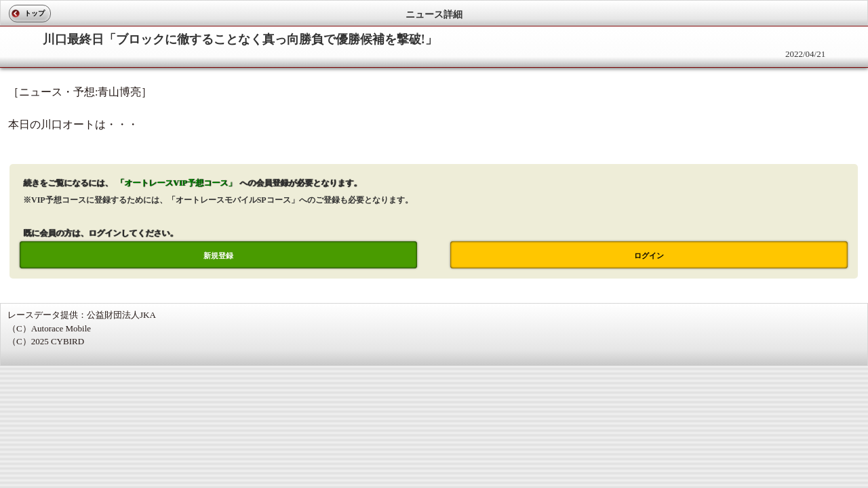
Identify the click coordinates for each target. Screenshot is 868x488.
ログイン (649, 256)
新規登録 (218, 256)
